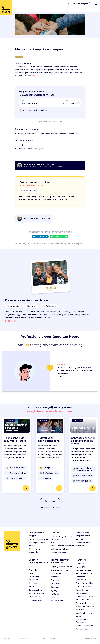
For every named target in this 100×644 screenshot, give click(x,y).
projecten (27, 244)
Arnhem (54, 577)
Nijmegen (55, 591)
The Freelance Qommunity (82, 621)
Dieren (31, 574)
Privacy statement (59, 553)
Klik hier (59, 122)
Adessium (80, 564)
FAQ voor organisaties (38, 540)
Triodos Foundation (84, 626)
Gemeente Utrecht (84, 587)
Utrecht (54, 598)
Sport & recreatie (36, 594)
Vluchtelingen (35, 597)
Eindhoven (55, 584)
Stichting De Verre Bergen (84, 615)
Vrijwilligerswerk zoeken (61, 567)
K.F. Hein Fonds (82, 600)
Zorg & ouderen (36, 600)
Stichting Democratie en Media (85, 608)
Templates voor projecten (83, 544)
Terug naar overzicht (50, 513)
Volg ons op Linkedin (60, 549)
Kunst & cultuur (35, 590)
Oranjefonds (81, 603)
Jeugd (31, 587)
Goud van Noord (40, 244)
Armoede (33, 570)
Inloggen (80, 540)
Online (31, 567)
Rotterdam (56, 594)
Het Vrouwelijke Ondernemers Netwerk (86, 595)
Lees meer (12, 327)
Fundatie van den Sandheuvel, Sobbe (84, 572)
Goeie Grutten (82, 590)
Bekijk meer (50, 506)
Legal (53, 638)
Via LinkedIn (40, 237)
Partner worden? (83, 629)
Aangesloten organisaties (34, 551)
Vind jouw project (79, 4)
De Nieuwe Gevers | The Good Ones (31, 638)
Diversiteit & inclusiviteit (34, 578)
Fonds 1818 (80, 567)
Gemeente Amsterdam (81, 578)
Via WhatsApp (59, 237)
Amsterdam (56, 574)
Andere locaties (58, 601)
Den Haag (55, 580)
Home (18, 244)
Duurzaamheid (35, 583)
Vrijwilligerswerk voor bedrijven (38, 544)
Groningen (55, 587)
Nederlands (90, 638)
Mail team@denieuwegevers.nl (62, 544)
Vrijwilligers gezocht (60, 570)
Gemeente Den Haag (85, 583)
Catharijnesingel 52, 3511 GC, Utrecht (61, 538)
